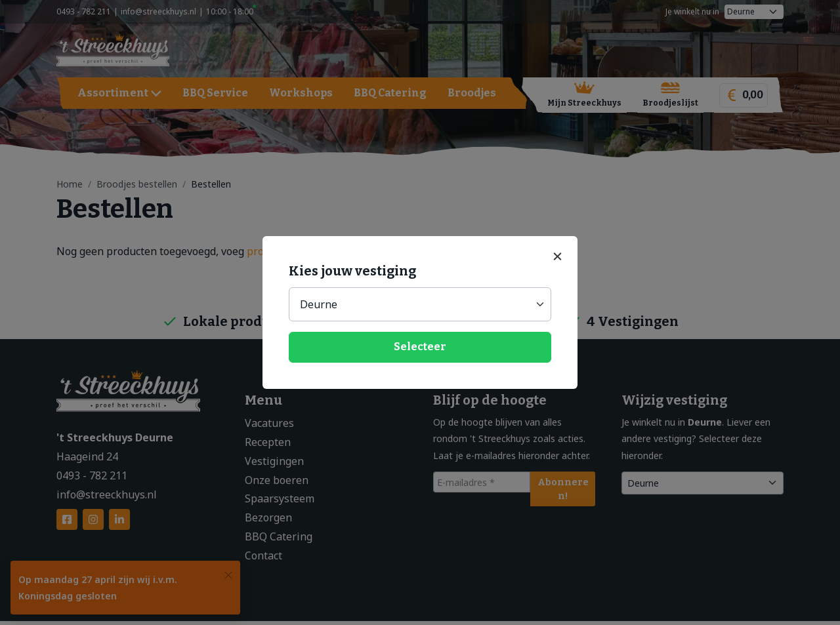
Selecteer (420, 347)
